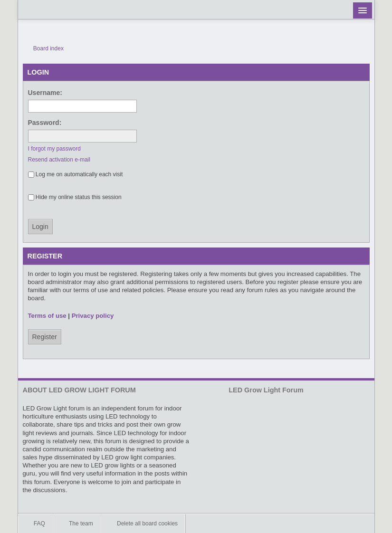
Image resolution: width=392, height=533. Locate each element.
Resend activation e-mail (59, 160)
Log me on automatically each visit (76, 174)
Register (45, 337)
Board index (44, 48)
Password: (45, 123)
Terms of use (47, 316)
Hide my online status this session (75, 197)
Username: (45, 93)
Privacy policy (93, 316)
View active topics (365, 48)
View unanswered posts (350, 48)
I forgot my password (54, 149)
